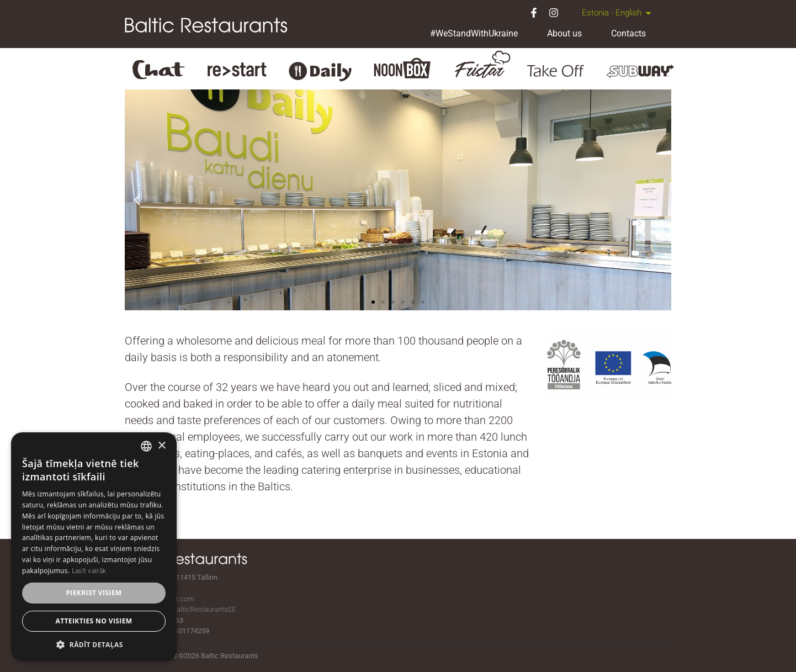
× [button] (161, 446)
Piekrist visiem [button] (94, 593)
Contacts (628, 33)
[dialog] (94, 547)
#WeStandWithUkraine (474, 33)
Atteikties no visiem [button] (94, 621)
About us (564, 33)
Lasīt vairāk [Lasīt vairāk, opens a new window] (89, 571)
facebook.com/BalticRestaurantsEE (180, 609)
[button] (137, 200)
